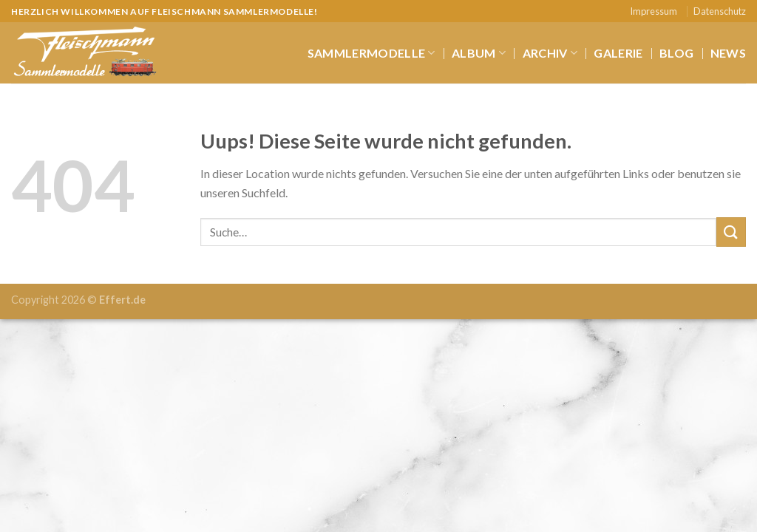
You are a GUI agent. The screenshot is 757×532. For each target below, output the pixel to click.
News (728, 53)
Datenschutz (720, 11)
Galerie (618, 53)
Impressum (654, 11)
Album (479, 53)
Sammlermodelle (371, 53)
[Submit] (731, 232)
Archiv (550, 53)
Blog (676, 53)
